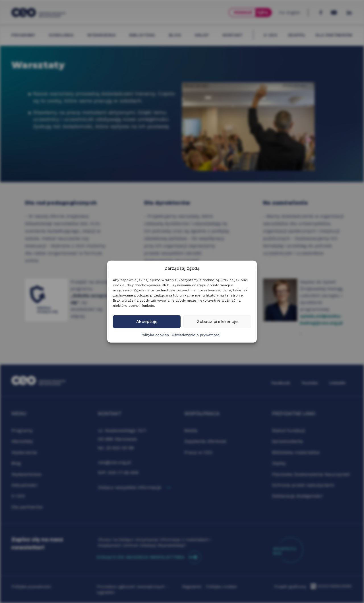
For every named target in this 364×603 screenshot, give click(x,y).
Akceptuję (147, 322)
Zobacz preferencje (217, 322)
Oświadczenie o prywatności (196, 335)
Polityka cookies (155, 335)
